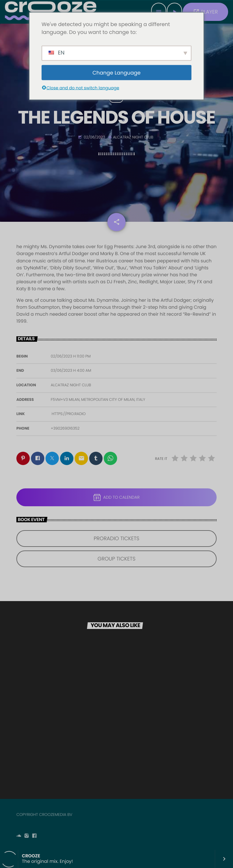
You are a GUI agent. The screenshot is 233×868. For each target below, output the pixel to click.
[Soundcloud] (19, 836)
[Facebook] (34, 836)
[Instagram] (27, 836)
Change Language (117, 72)
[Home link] (51, 12)
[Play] (174, 12)
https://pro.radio (69, 414)
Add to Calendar (116, 497)
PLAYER (205, 12)
